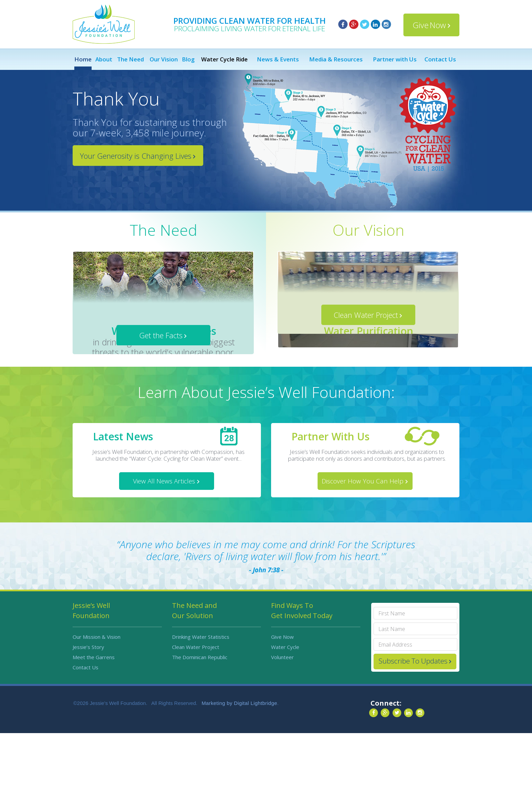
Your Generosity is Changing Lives (136, 156)
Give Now (429, 25)
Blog (188, 59)
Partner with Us (395, 59)
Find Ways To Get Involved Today (302, 662)
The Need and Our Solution (194, 662)
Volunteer (282, 709)
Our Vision (164, 59)
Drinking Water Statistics (201, 689)
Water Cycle (285, 699)
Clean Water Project (366, 386)
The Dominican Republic (200, 709)
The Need (130, 59)
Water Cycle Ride (224, 59)
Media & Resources (336, 59)
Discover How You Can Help (363, 533)
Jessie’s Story (88, 699)
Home (83, 59)
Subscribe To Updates (413, 713)
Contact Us (440, 59)
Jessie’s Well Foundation (91, 662)
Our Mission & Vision (97, 689)
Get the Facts (161, 386)
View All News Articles (164, 533)
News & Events (278, 59)
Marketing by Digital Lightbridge (239, 755)
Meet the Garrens (94, 709)
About (104, 59)
